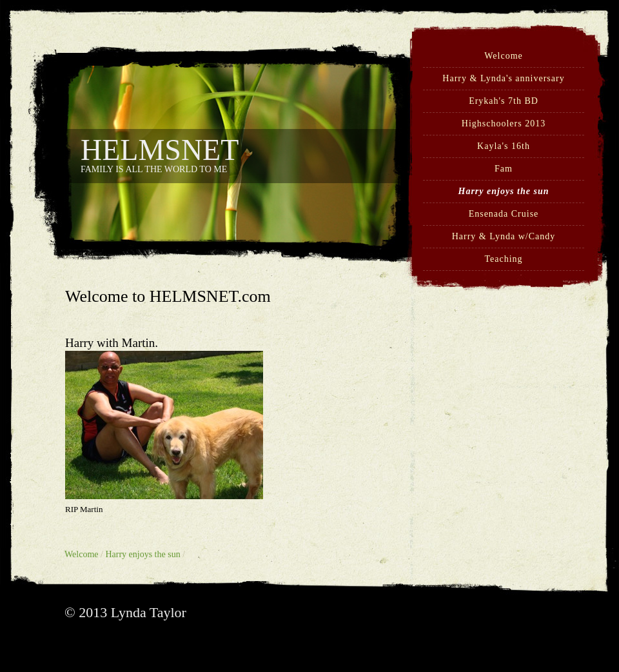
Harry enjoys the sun (504, 191)
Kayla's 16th (504, 146)
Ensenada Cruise (504, 214)
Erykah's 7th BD (504, 101)
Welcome (504, 56)
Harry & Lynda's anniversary (503, 78)
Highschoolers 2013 (504, 124)
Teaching (503, 259)
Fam (504, 169)
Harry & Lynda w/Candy (504, 236)
